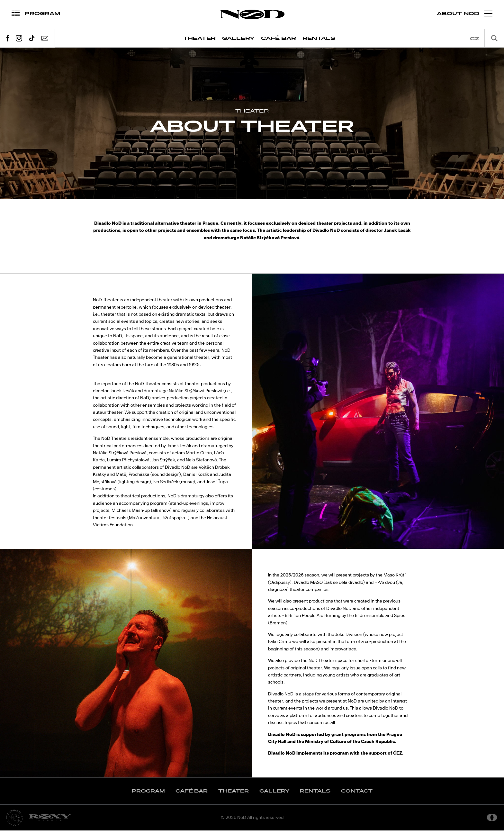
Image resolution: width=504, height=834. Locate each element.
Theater (199, 38)
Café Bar (279, 38)
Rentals (319, 38)
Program (148, 795)
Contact (357, 795)
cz (475, 39)
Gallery (238, 38)
